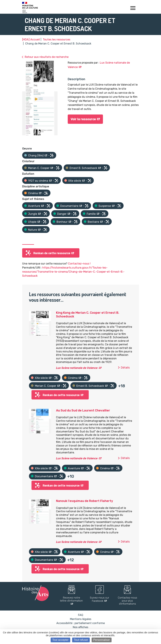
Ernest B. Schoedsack (83, 168)
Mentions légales (81, 619)
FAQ (81, 615)
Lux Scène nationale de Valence (77, 368)
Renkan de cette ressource (52, 253)
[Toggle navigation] (133, 8)
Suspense (105, 206)
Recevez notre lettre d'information (71, 599)
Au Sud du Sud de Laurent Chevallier (83, 410)
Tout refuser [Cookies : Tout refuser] (81, 640)
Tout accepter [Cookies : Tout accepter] (60, 640)
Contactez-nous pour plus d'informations (127, 601)
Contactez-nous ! (79, 264)
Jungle (33, 214)
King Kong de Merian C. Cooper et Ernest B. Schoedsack (88, 315)
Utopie (32, 222)
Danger (62, 214)
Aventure (34, 206)
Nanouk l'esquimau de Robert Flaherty (84, 501)
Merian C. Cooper (39, 168)
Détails (125, 368)
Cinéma (33, 193)
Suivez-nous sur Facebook (99, 599)
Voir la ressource (83, 119)
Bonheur (62, 222)
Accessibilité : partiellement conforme (81, 623)
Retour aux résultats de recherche (47, 57)
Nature (33, 230)
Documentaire (69, 206)
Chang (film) (36, 156)
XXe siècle (75, 181)
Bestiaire (93, 222)
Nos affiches (80, 627)
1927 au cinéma (38, 181)
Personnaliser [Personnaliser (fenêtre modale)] (102, 640)
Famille (91, 214)
